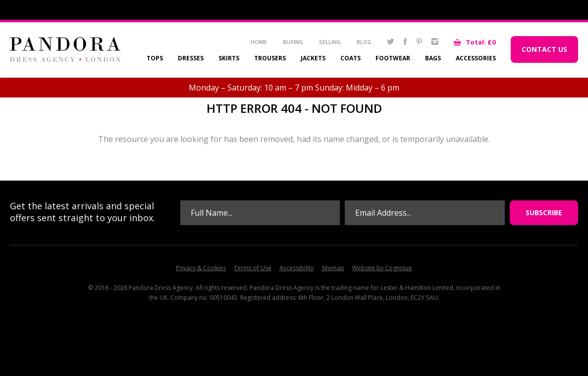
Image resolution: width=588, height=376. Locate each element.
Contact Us (544, 49)
